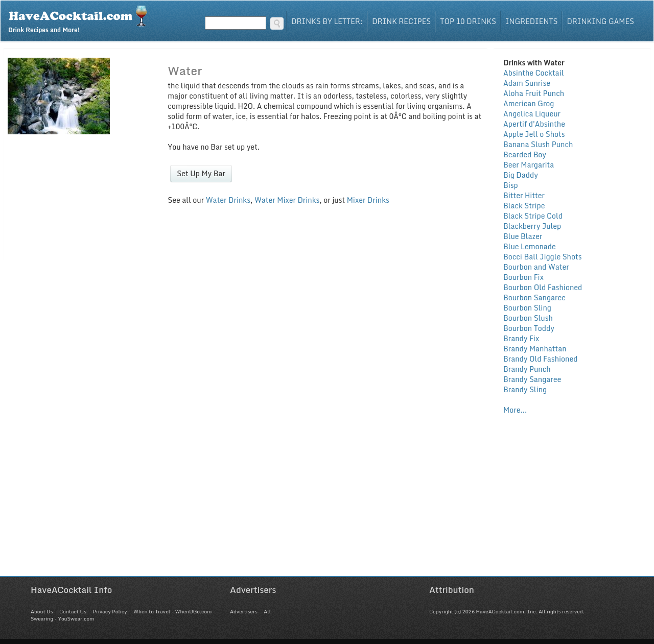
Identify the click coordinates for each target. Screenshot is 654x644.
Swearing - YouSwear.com (62, 618)
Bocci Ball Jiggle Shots (542, 257)
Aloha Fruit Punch (534, 93)
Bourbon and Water (536, 267)
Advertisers (244, 611)
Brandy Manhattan (535, 349)
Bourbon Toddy (529, 328)
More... (515, 410)
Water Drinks (228, 200)
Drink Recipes (401, 21)
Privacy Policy (110, 611)
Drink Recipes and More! (81, 18)
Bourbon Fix (523, 277)
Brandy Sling (525, 389)
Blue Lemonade (530, 246)
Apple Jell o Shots (534, 134)
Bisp (511, 185)
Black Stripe (524, 206)
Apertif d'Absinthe (534, 124)
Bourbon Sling (527, 308)
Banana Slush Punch (538, 144)
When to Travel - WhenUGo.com (172, 611)
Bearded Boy (525, 154)
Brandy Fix (521, 338)
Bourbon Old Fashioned (543, 287)
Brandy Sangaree (532, 379)
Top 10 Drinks (468, 21)
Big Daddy (521, 175)
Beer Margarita (529, 165)
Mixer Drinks (368, 200)
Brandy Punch (527, 369)
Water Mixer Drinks (287, 200)
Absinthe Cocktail (533, 73)
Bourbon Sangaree (534, 297)
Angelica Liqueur (532, 114)
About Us (42, 611)
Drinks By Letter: (327, 21)
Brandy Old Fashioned (540, 359)
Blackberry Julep (532, 226)
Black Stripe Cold (533, 216)
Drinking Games (600, 21)
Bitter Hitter (524, 195)
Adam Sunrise (527, 83)
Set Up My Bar (201, 173)
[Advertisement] (327, 505)
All (267, 611)
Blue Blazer (523, 236)
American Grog (529, 103)
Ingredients (532, 21)
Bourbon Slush (528, 318)
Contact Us (73, 611)
